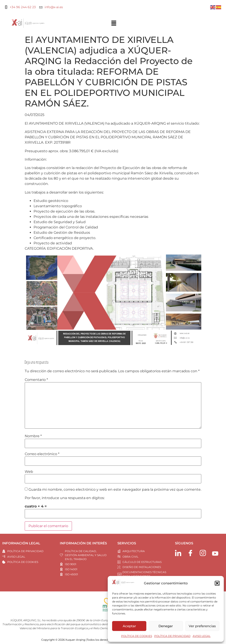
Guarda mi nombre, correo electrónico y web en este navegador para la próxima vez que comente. (115, 490)
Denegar (166, 626)
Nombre (33, 436)
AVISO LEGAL (202, 636)
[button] (217, 583)
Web (29, 472)
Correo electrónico (42, 454)
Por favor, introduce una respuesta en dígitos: (65, 498)
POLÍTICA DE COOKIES (137, 636)
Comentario (36, 380)
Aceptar (129, 626)
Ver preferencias (202, 626)
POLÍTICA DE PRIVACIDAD (172, 636)
